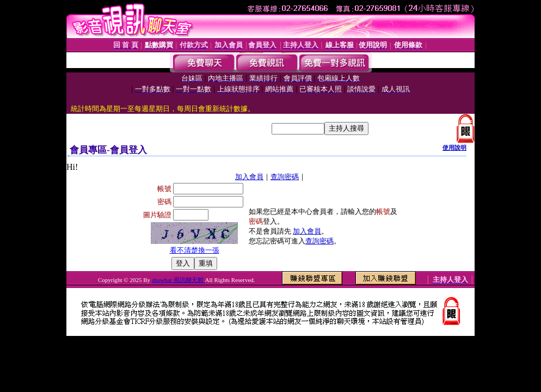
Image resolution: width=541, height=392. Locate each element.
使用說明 (454, 148)
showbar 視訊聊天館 (179, 280)
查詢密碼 (285, 177)
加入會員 (249, 177)
